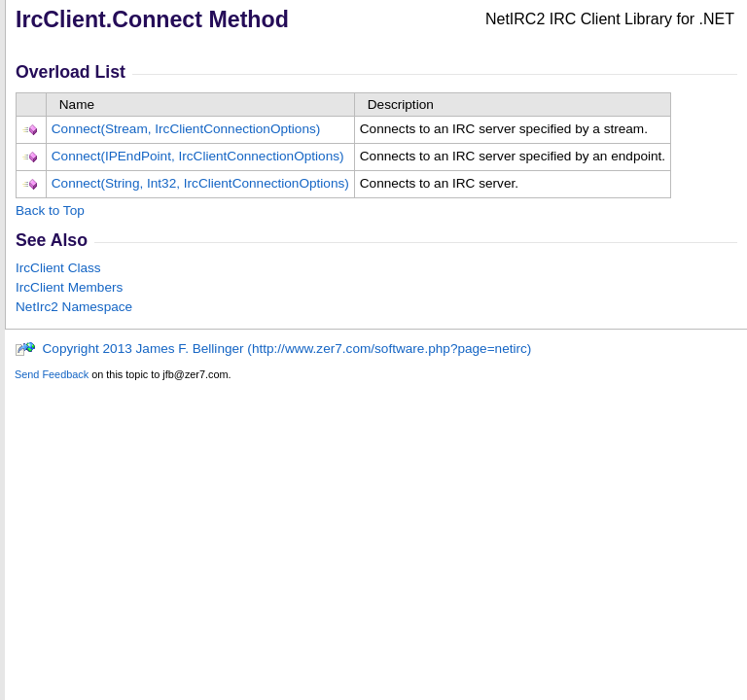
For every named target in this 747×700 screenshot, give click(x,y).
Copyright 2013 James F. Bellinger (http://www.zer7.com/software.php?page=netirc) (273, 349)
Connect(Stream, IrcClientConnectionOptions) (186, 129)
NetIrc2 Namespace (74, 307)
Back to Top (50, 210)
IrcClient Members (69, 287)
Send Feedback (52, 374)
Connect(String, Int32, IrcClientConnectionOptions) (200, 183)
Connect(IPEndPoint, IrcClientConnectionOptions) (198, 156)
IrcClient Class (58, 268)
